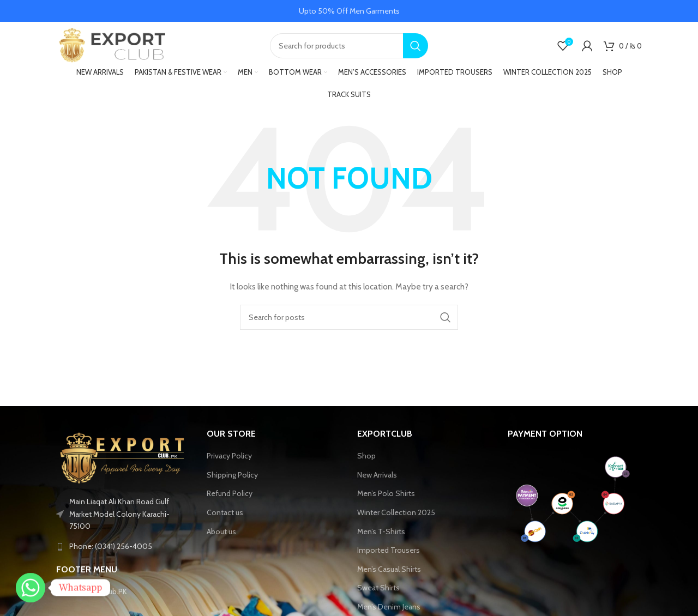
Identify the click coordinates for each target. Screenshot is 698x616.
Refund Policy (230, 495)
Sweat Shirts (378, 589)
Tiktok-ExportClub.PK (92, 593)
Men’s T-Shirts (381, 533)
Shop (366, 457)
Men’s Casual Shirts (389, 570)
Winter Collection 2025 (396, 514)
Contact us (225, 514)
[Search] (349, 46)
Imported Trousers (389, 551)
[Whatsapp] (31, 588)
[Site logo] (111, 45)
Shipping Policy (232, 476)
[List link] (123, 548)
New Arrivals (377, 476)
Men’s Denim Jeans (389, 608)
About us (221, 533)
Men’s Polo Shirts (386, 495)
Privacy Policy (229, 457)
